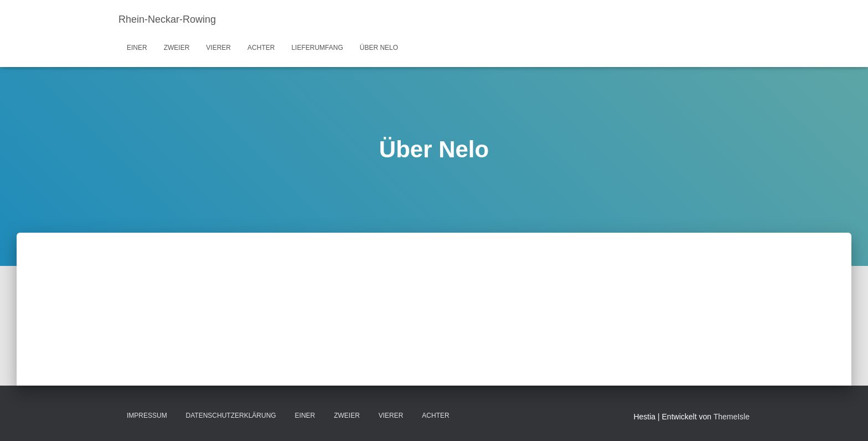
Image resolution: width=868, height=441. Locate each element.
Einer (137, 48)
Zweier (177, 48)
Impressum (147, 416)
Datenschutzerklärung (231, 416)
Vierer (218, 48)
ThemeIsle (732, 417)
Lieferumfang (317, 48)
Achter (261, 48)
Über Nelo (379, 48)
